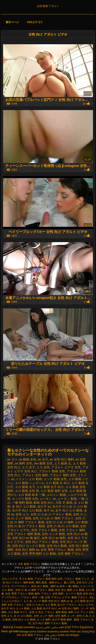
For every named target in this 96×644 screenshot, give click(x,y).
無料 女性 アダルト (13, 605)
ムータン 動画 (67, 499)
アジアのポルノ (20, 586)
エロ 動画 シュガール (30, 483)
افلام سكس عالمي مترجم (50, 627)
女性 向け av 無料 (54, 538)
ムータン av (48, 499)
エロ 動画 (8, 590)
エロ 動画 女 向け (58, 483)
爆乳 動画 (42, 583)
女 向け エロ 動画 (24, 506)
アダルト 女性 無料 (35, 475)
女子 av (49, 510)
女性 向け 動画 (57, 546)
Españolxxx (87, 627)
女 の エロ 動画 (23, 616)
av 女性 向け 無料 (62, 459)
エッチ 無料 (44, 620)
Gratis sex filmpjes (68, 635)
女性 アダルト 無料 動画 (24, 534)
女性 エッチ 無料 (44, 616)
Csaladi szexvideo (25, 627)
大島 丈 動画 (64, 503)
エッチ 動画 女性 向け (46, 601)
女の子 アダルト (67, 605)
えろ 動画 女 (63, 463)
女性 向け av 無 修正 (26, 538)
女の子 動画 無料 (62, 620)
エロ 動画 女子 (25, 487)
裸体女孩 (8, 627)
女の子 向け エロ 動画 (27, 510)
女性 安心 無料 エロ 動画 (69, 590)
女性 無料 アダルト (71, 554)
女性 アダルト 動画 (44, 530)
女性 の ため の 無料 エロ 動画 (67, 522)
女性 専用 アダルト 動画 (57, 550)
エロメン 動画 (56, 495)
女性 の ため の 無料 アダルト (53, 518)
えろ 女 (28, 601)
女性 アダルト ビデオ (57, 597)
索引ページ (12, 22)
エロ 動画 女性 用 (27, 491)
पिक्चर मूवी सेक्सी (10, 632)
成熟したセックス (83, 586)
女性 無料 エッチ (65, 616)
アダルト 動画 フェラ (77, 579)
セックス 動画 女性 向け (80, 594)
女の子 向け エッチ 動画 (15, 608)
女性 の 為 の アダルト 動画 (26, 526)
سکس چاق (51, 635)
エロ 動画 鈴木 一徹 (32, 495)
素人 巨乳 (69, 583)
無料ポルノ (56, 583)
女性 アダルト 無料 (72, 530)
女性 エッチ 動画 (53, 534)
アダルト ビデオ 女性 (66, 467)
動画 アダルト (80, 597)
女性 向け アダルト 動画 (42, 542)
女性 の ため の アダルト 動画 (51, 514)
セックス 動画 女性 (25, 499)
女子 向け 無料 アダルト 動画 (50, 623)
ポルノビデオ (10, 579)
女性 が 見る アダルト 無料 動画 (48, 612)
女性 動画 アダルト (48, 6)
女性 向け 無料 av (27, 550)
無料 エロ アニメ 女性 (81, 612)
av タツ (12, 459)
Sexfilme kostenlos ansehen (53, 632)
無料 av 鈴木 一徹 (61, 586)
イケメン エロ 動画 (29, 479)
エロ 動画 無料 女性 (54, 491)
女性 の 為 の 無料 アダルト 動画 (34, 590)
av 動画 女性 (28, 459)
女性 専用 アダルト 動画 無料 (22, 594)
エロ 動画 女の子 (84, 601)
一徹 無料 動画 (22, 503)
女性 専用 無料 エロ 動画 (39, 554)
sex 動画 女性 (43, 463)
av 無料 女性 (24, 463)
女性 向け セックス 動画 (29, 546)
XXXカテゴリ (35, 22)
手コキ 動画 (26, 579)
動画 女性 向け (44, 503)
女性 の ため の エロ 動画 (41, 605)
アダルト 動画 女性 (52, 471)
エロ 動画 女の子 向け (44, 608)
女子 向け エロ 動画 (69, 510)
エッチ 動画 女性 (55, 479)
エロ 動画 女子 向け (50, 487)
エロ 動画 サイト (18, 612)
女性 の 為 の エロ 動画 (63, 526)
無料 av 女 (67, 601)
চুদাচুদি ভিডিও (72, 627)
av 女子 (43, 459)
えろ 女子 (29, 467)
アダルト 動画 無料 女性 (49, 579)
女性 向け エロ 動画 (24, 620)
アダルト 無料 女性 (63, 475)
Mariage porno (28, 632)
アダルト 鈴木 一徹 (32, 597)
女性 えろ (22, 514)
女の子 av (44, 506)
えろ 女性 (43, 467)
